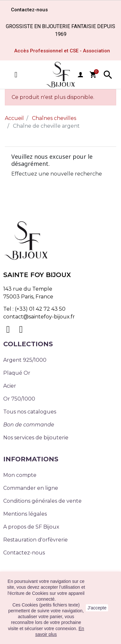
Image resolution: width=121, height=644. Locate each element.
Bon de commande (29, 425)
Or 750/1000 (19, 399)
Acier (10, 386)
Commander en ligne (31, 488)
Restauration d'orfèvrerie (35, 540)
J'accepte (97, 608)
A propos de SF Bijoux (31, 527)
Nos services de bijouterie (36, 438)
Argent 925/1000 (25, 360)
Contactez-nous (24, 553)
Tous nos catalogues (30, 412)
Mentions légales (25, 514)
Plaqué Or (17, 373)
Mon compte (20, 475)
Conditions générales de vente (42, 501)
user (80, 75)
